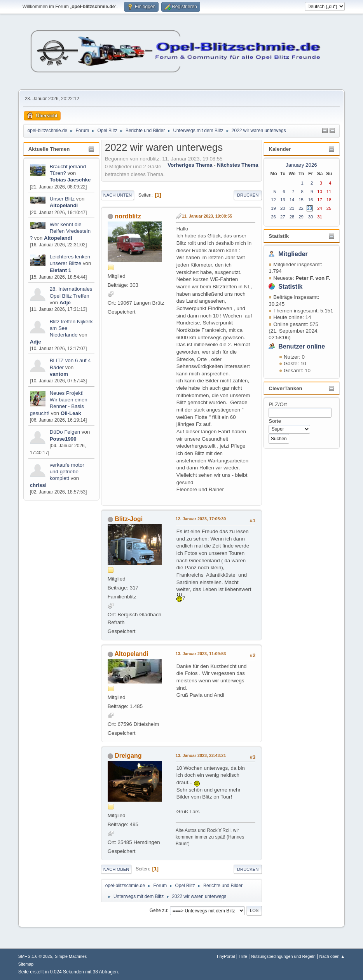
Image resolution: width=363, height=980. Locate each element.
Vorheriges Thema (190, 165)
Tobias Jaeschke (70, 180)
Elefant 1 (61, 270)
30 (311, 217)
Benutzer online (302, 346)
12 (273, 200)
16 (311, 200)
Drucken (248, 195)
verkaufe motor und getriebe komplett (67, 472)
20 (283, 208)
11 (329, 192)
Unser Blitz (62, 199)
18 (329, 200)
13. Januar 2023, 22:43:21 (201, 755)
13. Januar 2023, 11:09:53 (201, 654)
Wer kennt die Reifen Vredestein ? (60, 231)
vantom (59, 374)
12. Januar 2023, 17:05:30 (201, 519)
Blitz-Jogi (129, 519)
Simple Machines (71, 956)
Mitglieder (293, 254)
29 (301, 217)
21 (292, 208)
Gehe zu (158, 910)
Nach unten (118, 195)
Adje (65, 303)
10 (320, 192)
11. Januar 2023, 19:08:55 (207, 216)
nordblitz (128, 216)
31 (320, 217)
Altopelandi (64, 205)
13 (283, 200)
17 (320, 200)
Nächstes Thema (237, 165)
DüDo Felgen (65, 432)
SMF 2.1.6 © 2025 (35, 956)
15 (301, 200)
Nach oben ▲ (332, 956)
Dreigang (128, 756)
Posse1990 (63, 439)
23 (310, 208)
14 (292, 200)
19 (273, 208)
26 (273, 217)
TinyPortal (225, 956)
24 (320, 208)
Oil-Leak (71, 413)
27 (283, 217)
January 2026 (301, 165)
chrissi (38, 485)
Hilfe (243, 956)
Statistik (279, 236)
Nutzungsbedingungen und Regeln (283, 956)
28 (292, 217)
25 (329, 208)
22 (301, 208)
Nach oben (116, 869)
